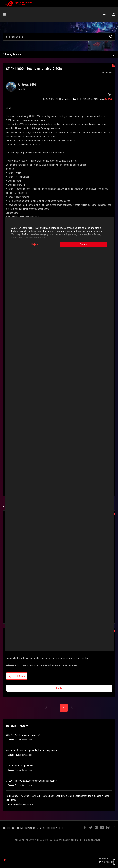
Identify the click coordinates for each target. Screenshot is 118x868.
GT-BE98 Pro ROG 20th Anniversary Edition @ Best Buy (31, 781)
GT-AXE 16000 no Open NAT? (20, 766)
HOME (20, 828)
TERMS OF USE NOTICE (25, 840)
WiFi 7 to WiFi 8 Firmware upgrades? (23, 735)
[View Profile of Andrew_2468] (27, 84)
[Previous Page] (47, 708)
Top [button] (5, 860)
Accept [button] (83, 244)
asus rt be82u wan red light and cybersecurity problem (32, 750)
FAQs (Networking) (16, 805)
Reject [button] (35, 244)
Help (105, 15)
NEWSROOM (32, 828)
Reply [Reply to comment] (59, 688)
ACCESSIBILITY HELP (52, 828)
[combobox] (59, 37)
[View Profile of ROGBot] (108, 99)
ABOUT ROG (9, 828)
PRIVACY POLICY (45, 840)
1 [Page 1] (55, 708)
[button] (10, 676)
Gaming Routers (13, 54)
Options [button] (113, 54)
